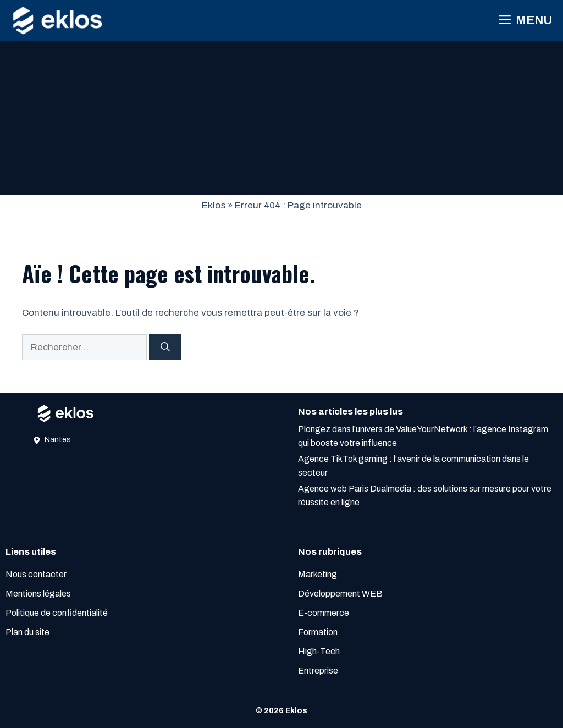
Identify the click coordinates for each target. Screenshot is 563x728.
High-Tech (319, 651)
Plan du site (27, 632)
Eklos (214, 205)
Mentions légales (38, 594)
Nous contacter (36, 574)
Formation (318, 632)
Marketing (318, 574)
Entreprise (318, 671)
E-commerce (324, 613)
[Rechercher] (165, 348)
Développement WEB (340, 594)
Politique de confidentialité (57, 613)
